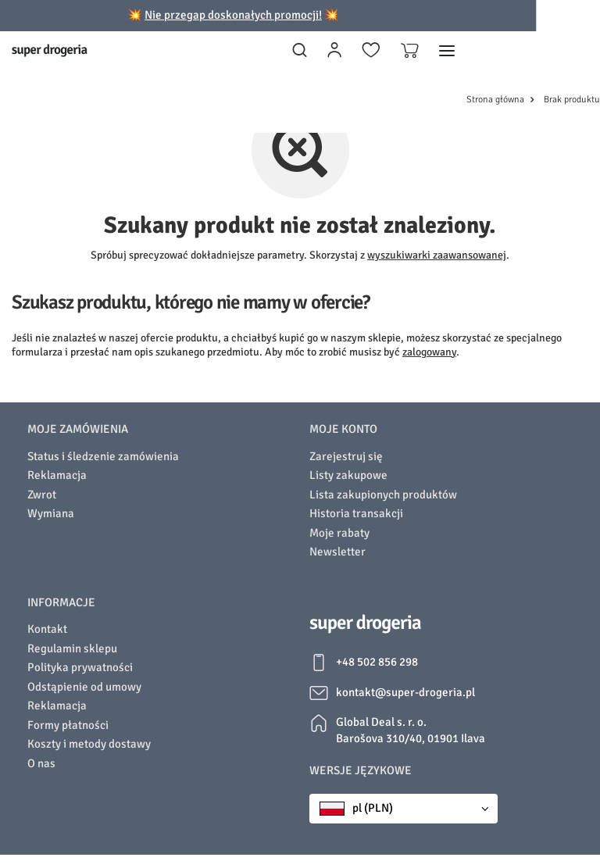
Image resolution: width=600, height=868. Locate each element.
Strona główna (495, 100)
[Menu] (447, 51)
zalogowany (429, 352)
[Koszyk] (410, 51)
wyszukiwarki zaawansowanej (437, 255)
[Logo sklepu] (50, 50)
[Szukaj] (300, 51)
